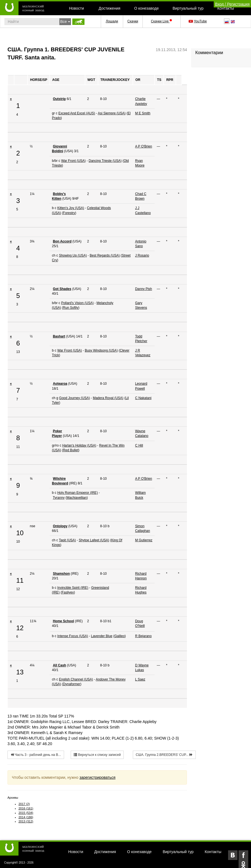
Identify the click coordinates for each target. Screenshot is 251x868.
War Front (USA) (73, 161)
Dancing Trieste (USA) (105, 161)
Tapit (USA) (67, 540)
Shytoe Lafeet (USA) (94, 540)
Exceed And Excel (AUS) (77, 113)
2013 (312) (26, 821)
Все (65, 22)
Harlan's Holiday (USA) (79, 445)
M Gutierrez (144, 540)
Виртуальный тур (188, 8)
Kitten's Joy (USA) (71, 208)
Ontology (60, 526)
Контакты (226, 8)
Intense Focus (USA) (72, 636)
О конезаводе (146, 8)
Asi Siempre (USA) (112, 113)
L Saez (140, 679)
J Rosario (142, 255)
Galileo (119, 636)
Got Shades (62, 289)
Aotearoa (60, 384)
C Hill (139, 445)
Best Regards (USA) (105, 255)
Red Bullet (71, 450)
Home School (63, 621)
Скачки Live (162, 21)
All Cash (59, 665)
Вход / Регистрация (232, 4)
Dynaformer (72, 684)
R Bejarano (143, 636)
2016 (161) (26, 808)
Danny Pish (143, 289)
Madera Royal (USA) (108, 398)
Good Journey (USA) (74, 398)
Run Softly (71, 308)
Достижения (109, 8)
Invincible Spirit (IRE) (73, 588)
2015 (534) (26, 813)
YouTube (198, 21)
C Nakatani (143, 398)
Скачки (133, 21)
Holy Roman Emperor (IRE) (77, 493)
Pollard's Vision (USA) (77, 303)
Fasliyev (68, 592)
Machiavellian (77, 498)
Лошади (112, 21)
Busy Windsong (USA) (101, 350)
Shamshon (61, 574)
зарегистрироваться (97, 777)
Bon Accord (62, 241)
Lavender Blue (101, 636)
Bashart (59, 336)
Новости (76, 8)
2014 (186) (26, 817)
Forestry (69, 213)
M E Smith (143, 113)
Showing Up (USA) (73, 255)
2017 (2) (24, 804)
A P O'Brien (143, 146)
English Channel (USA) (76, 679)
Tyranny (59, 498)
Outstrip (59, 99)
